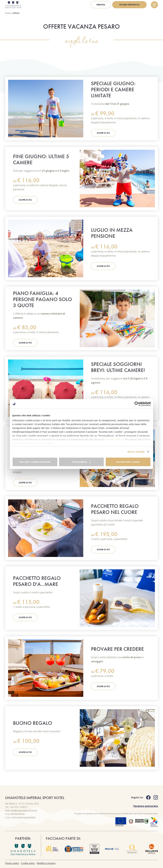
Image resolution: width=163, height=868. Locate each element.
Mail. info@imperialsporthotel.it (21, 811)
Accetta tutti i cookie (128, 464)
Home (8, 13)
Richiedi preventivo (129, 5)
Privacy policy (12, 863)
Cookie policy (28, 863)
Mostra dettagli (136, 454)
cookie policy (115, 437)
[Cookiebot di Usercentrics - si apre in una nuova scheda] (137, 402)
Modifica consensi (46, 863)
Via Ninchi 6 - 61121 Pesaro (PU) (22, 804)
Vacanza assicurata (146, 806)
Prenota (101, 5)
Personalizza (82, 464)
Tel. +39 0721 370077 (16, 807)
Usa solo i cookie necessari (35, 464)
